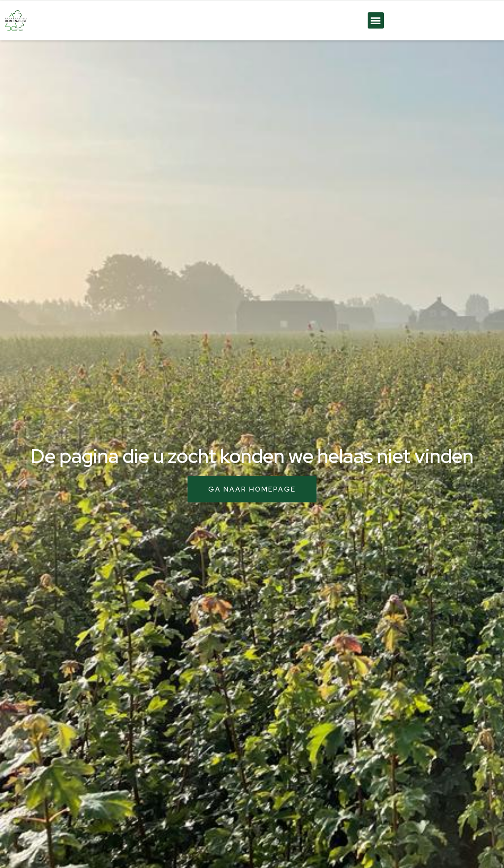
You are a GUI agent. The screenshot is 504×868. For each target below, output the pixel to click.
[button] (376, 20)
